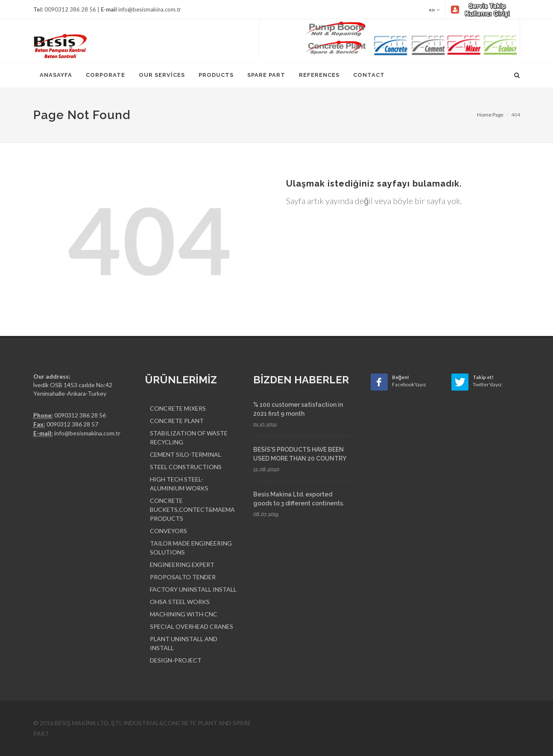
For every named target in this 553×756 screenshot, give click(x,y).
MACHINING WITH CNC (184, 614)
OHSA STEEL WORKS (180, 602)
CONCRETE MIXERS (178, 408)
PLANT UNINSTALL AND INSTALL (184, 643)
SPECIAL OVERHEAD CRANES (192, 626)
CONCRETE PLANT (177, 421)
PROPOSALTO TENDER (183, 577)
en (434, 10)
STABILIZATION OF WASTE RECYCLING (189, 438)
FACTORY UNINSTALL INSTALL (193, 589)
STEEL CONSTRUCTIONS (186, 467)
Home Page (490, 115)
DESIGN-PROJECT (176, 660)
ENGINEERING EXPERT (182, 565)
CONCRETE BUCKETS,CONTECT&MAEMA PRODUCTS (192, 509)
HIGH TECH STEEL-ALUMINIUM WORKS (179, 484)
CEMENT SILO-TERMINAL (186, 454)
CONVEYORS (168, 531)
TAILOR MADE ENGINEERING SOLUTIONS (191, 548)
